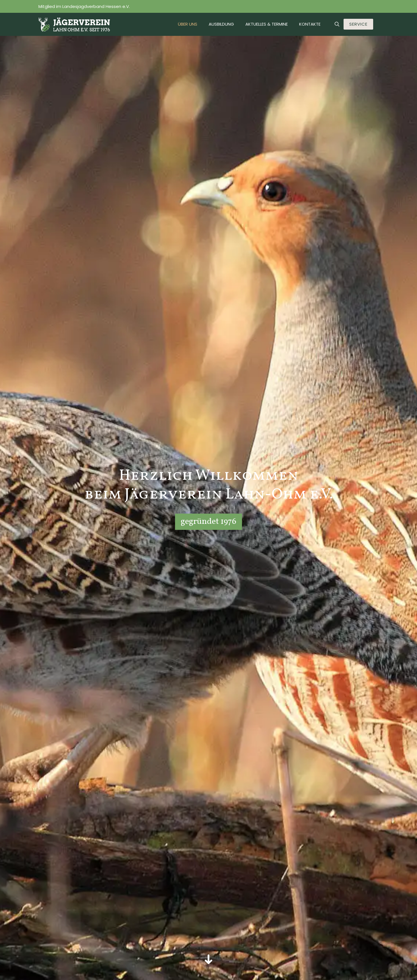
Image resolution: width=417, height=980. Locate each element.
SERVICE (358, 24)
